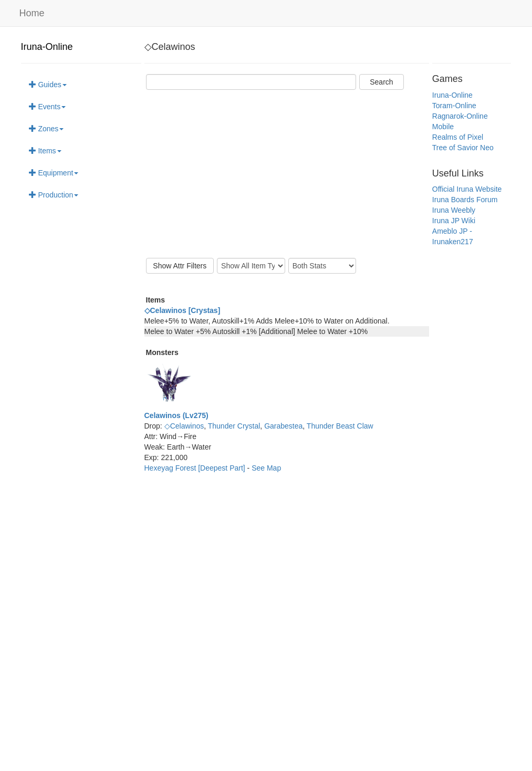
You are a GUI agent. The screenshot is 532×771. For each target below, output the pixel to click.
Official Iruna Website (467, 189)
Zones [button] (46, 129)
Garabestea (283, 426)
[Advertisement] (287, 174)
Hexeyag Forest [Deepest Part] (196, 468)
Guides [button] (48, 85)
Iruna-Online (47, 47)
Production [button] (54, 195)
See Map (266, 468)
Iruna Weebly (454, 210)
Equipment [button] (54, 173)
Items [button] (45, 151)
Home (32, 13)
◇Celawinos (184, 426)
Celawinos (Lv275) (176, 415)
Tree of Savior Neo (463, 148)
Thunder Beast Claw (340, 426)
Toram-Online (454, 106)
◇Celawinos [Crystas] (182, 310)
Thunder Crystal (234, 426)
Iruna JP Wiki (454, 221)
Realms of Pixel (458, 137)
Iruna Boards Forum (465, 200)
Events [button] (48, 107)
